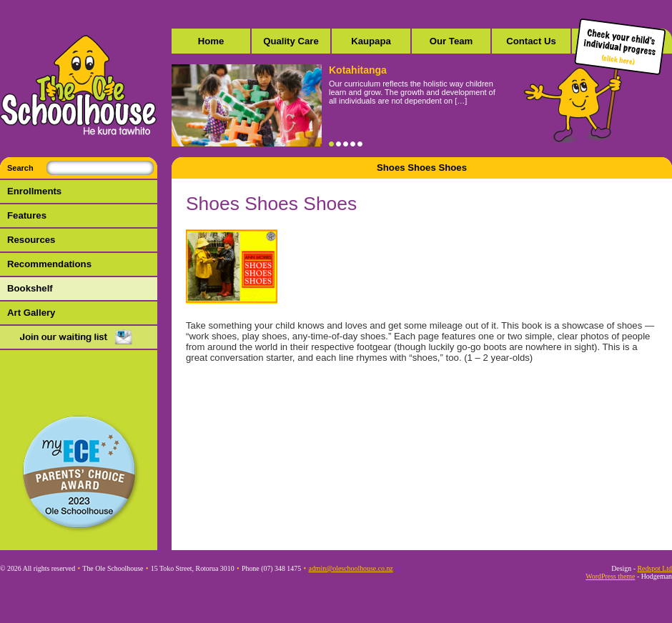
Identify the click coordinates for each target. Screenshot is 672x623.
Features (27, 215)
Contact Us (531, 41)
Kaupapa (371, 41)
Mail (79, 338)
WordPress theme (610, 576)
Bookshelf (30, 288)
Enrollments (34, 191)
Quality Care (291, 41)
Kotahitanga (358, 70)
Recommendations (49, 264)
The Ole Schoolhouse (79, 86)
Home (211, 41)
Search (20, 168)
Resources (31, 240)
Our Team (451, 41)
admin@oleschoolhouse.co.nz (351, 568)
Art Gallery (31, 313)
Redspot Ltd (654, 568)
